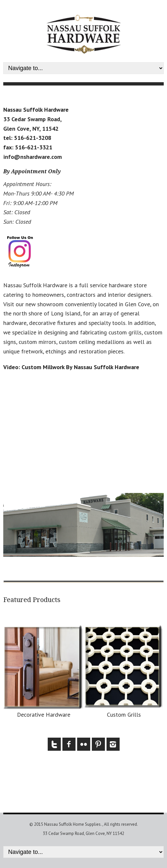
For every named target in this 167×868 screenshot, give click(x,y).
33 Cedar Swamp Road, (33, 119)
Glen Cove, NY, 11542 (31, 129)
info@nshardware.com (33, 157)
